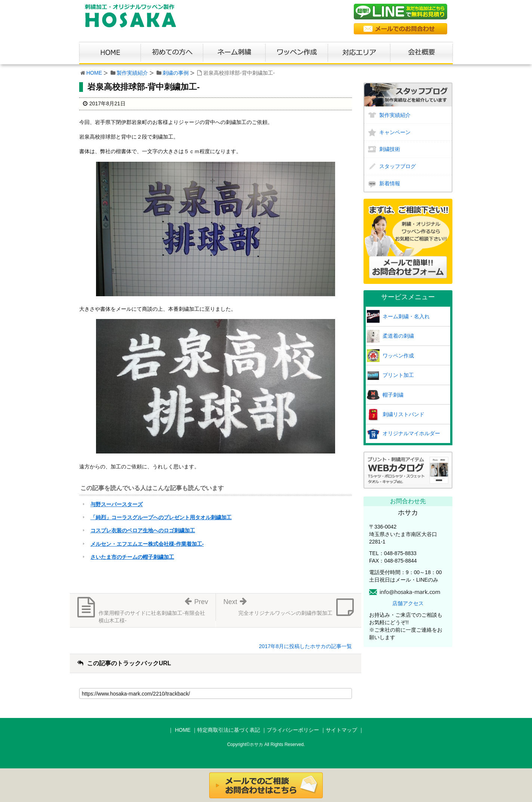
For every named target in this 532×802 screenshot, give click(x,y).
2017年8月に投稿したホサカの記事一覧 (305, 646)
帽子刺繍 (393, 395)
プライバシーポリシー (293, 730)
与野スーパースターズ (117, 504)
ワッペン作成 (398, 356)
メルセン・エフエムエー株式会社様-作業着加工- (147, 544)
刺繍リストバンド (403, 414)
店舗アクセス (408, 603)
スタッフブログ (398, 166)
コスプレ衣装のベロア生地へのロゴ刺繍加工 (143, 530)
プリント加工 (398, 375)
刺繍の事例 (176, 73)
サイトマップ (341, 730)
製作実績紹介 (132, 73)
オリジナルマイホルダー (411, 433)
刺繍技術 (390, 149)
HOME (94, 73)
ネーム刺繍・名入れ (406, 316)
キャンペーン (395, 132)
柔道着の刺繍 (398, 336)
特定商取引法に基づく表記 (229, 730)
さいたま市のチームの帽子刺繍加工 (132, 557)
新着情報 (390, 183)
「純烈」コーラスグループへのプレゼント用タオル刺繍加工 (161, 517)
